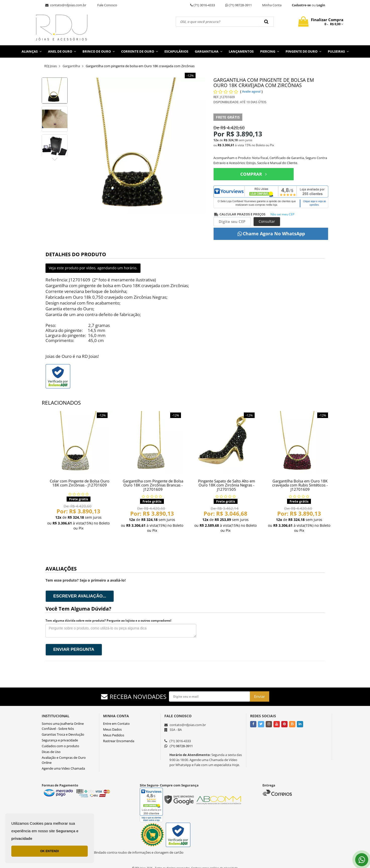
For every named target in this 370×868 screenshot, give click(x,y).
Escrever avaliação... (80, 596)
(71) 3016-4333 (203, 5)
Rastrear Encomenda (119, 741)
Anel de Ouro (62, 51)
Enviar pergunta (74, 649)
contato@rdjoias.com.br (66, 5)
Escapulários (176, 51)
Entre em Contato (116, 724)
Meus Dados (112, 729)
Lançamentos (241, 51)
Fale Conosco (107, 5)
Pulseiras (338, 51)
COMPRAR (253, 174)
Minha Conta (272, 5)
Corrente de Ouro (140, 51)
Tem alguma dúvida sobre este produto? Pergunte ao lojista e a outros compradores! (108, 620)
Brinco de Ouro (99, 51)
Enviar (260, 696)
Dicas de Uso (51, 752)
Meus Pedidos (114, 735)
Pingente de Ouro (303, 51)
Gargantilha (209, 51)
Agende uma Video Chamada (63, 768)
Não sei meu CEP (282, 214)
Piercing (270, 51)
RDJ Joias (51, 66)
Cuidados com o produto (60, 746)
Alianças (32, 51)
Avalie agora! (252, 92)
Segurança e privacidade (60, 740)
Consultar (267, 221)
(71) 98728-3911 (239, 5)
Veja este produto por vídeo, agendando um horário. (93, 268)
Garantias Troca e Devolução (63, 734)
